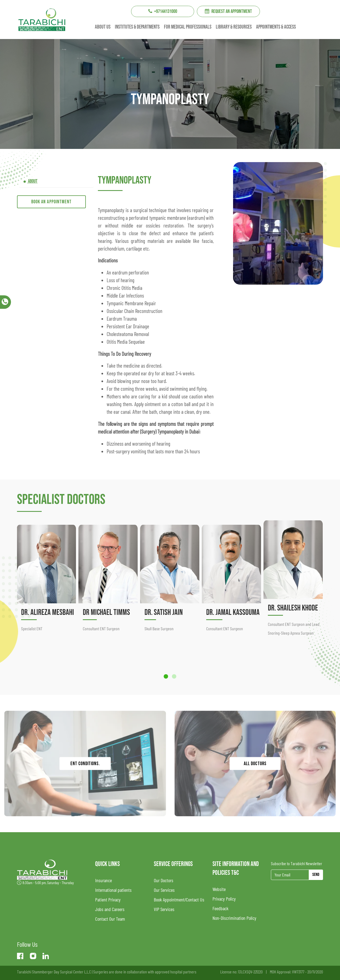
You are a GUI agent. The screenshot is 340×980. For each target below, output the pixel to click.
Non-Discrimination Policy (234, 918)
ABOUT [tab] (32, 181)
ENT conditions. (85, 763)
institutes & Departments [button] (137, 27)
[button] (166, 676)
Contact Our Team (110, 919)
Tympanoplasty (125, 180)
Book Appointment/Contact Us (179, 900)
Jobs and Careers (110, 909)
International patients (113, 890)
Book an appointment (51, 202)
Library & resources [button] (234, 27)
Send (316, 875)
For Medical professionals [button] (188, 27)
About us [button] (103, 27)
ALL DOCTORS (255, 763)
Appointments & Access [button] (276, 27)
